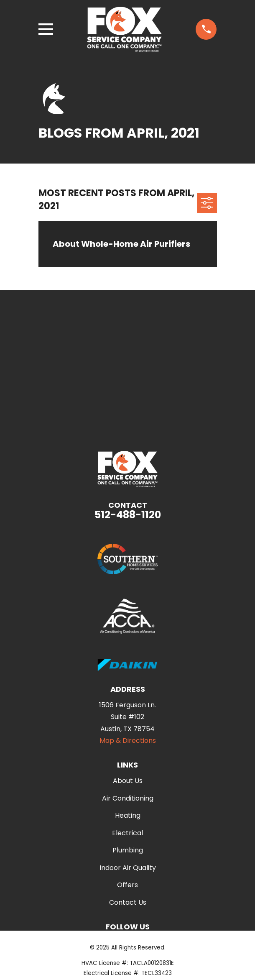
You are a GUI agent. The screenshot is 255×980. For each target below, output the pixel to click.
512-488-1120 (128, 515)
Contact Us (128, 902)
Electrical (127, 833)
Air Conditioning (128, 798)
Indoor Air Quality (128, 868)
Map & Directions (128, 741)
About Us (128, 781)
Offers (127, 885)
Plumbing (128, 850)
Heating (128, 815)
